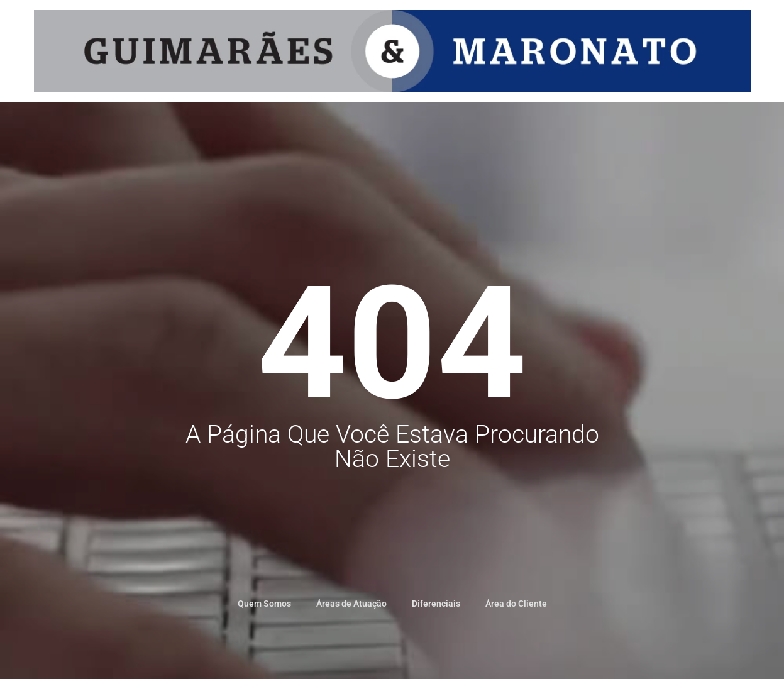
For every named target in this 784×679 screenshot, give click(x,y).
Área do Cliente (516, 604)
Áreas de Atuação (351, 604)
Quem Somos (264, 604)
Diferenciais (436, 604)
